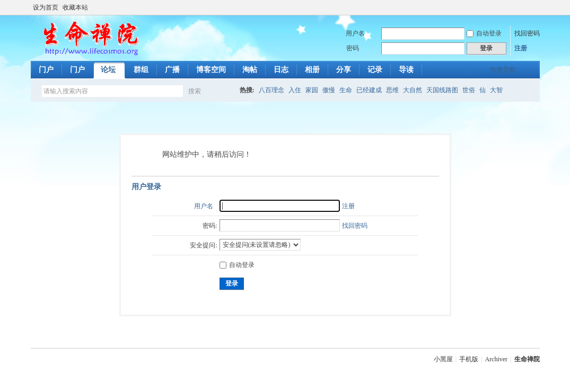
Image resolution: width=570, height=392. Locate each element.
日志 (281, 70)
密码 (353, 48)
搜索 (195, 91)
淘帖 (250, 70)
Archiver (496, 359)
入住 (295, 90)
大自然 (413, 90)
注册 (521, 48)
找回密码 (527, 33)
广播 (172, 70)
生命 (346, 90)
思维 (392, 90)
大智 (496, 90)
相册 (312, 70)
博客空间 (211, 70)
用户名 (355, 33)
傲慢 (329, 90)
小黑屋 (443, 359)
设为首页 (46, 7)
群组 (141, 70)
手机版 (469, 359)
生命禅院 (527, 359)
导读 (406, 70)
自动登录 (484, 33)
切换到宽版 (534, 7)
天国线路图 (442, 90)
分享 (344, 70)
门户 (46, 70)
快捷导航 (503, 70)
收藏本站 (75, 7)
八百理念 (271, 90)
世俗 (469, 90)
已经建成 (369, 90)
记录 (375, 70)
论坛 (108, 70)
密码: (210, 226)
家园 (312, 90)
